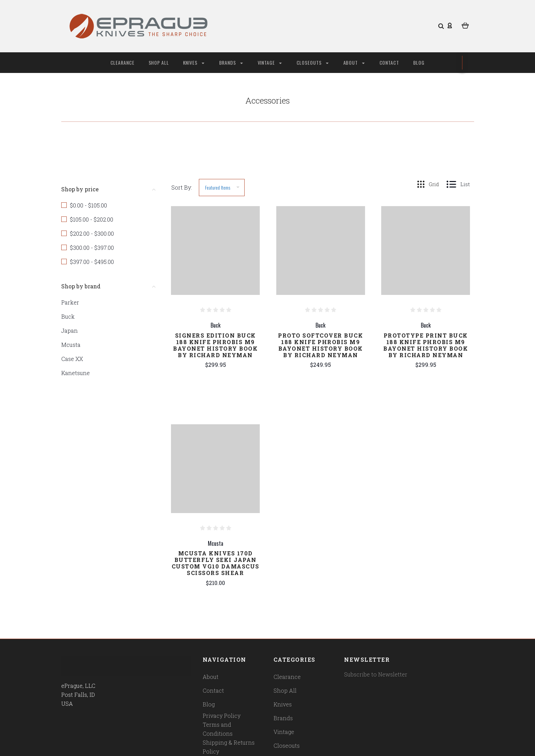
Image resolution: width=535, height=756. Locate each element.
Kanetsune (76, 373)
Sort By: (182, 187)
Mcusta (71, 345)
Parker (70, 302)
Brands (231, 62)
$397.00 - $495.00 (92, 262)
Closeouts (313, 62)
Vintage (270, 62)
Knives (194, 62)
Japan (69, 331)
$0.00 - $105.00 (88, 205)
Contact (389, 62)
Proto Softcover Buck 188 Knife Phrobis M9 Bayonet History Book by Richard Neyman (320, 345)
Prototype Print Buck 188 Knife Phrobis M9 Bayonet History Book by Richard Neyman (426, 345)
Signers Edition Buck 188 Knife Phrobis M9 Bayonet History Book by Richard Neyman (215, 345)
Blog (419, 62)
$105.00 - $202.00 (92, 219)
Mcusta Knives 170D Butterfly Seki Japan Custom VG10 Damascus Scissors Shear (216, 563)
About (354, 62)
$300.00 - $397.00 (92, 248)
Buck (68, 316)
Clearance (123, 62)
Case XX (72, 359)
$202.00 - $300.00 (92, 233)
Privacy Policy (222, 716)
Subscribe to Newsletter (376, 674)
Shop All (159, 62)
